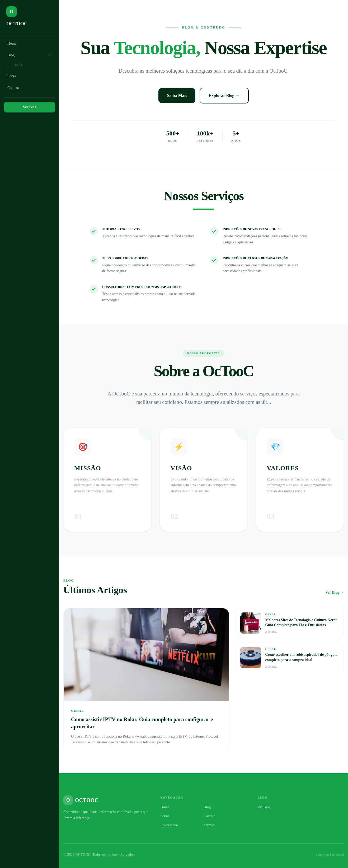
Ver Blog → (335, 593)
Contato (13, 88)
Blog (30, 55)
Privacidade (169, 825)
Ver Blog (30, 107)
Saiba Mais (177, 95)
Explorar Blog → (224, 95)
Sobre (12, 76)
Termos (209, 825)
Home (12, 43)
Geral (19, 65)
